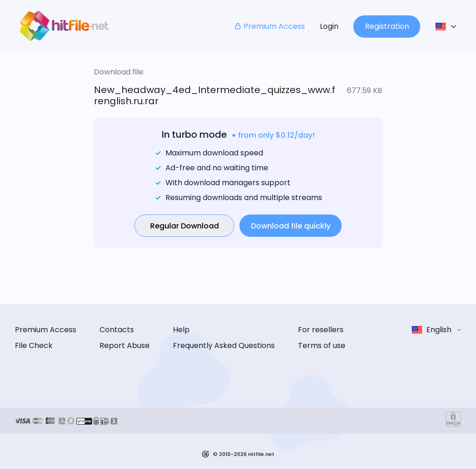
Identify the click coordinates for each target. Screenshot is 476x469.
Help (181, 330)
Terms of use (322, 345)
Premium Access (269, 26)
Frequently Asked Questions (224, 345)
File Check (34, 345)
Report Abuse (125, 345)
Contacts (117, 330)
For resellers (321, 330)
